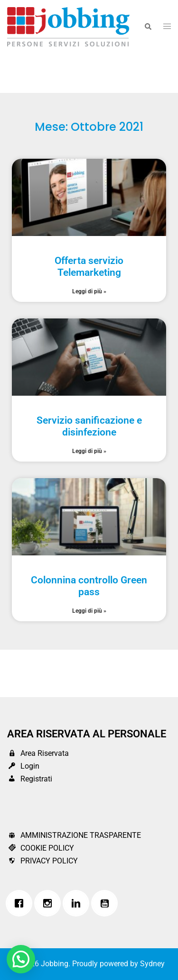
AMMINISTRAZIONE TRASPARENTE (74, 835)
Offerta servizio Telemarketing (89, 267)
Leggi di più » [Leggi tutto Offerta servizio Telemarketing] (89, 291)
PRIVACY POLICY (42, 861)
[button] (148, 27)
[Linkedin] (78, 903)
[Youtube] (107, 903)
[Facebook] (21, 903)
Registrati (30, 779)
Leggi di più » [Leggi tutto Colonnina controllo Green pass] (89, 611)
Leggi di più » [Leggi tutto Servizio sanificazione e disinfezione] (89, 451)
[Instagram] (50, 903)
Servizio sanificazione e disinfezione (89, 426)
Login (23, 766)
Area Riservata (38, 753)
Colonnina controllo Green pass (89, 586)
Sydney (152, 964)
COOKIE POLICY (41, 848)
